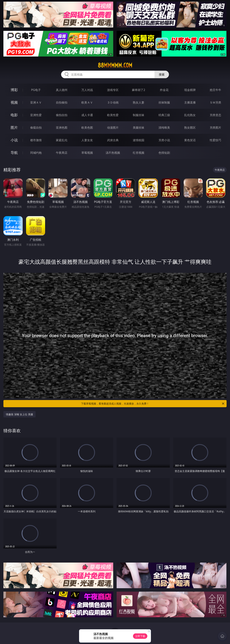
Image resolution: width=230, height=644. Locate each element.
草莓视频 (87, 153)
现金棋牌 (190, 90)
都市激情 (36, 140)
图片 (14, 127)
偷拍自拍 (62, 115)
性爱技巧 (215, 140)
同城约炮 (36, 153)
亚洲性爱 (36, 115)
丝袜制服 (164, 102)
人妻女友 (87, 140)
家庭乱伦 (62, 140)
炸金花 (164, 90)
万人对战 (87, 90)
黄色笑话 (190, 140)
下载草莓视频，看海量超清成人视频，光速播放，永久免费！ (153, 404)
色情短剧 (164, 153)
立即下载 (140, 636)
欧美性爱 (113, 115)
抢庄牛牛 (215, 90)
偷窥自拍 (36, 128)
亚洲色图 (62, 128)
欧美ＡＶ (87, 102)
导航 (14, 153)
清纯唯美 (164, 128)
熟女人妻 (139, 102)
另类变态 (215, 115)
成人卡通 (87, 115)
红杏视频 (139, 153)
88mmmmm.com (115, 65)
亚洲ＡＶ (36, 102)
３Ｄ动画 (113, 102)
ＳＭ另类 (215, 102)
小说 (14, 140)
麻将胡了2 (138, 90)
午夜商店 (62, 153)
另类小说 (164, 140)
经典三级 (164, 115)
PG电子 (36, 90)
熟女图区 (190, 128)
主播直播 (190, 102)
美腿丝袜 (139, 128)
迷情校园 (139, 140)
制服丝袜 (139, 115)
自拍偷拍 (62, 102)
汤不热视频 (113, 153)
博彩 (14, 90)
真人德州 (62, 90)
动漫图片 (113, 128)
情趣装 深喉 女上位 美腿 (19, 414)
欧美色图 (87, 128)
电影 (14, 115)
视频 (14, 102)
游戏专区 (113, 90)
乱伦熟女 (190, 115)
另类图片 (215, 128)
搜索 (162, 74)
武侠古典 (113, 140)
